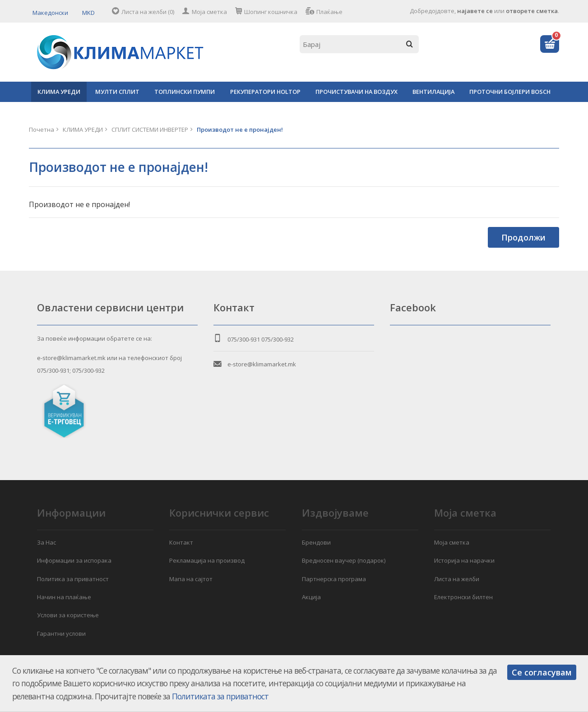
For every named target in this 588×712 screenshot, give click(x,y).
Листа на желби (457, 579)
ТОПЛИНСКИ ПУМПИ (185, 92)
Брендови (316, 542)
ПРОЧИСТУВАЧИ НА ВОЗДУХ (357, 92)
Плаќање (329, 12)
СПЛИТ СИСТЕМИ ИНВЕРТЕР (150, 129)
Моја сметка (209, 12)
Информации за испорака (74, 560)
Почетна (42, 129)
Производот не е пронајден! (240, 129)
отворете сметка (532, 11)
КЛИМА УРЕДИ (59, 92)
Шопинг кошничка (271, 12)
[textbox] (359, 44)
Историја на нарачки (464, 560)
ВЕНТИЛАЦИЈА (433, 92)
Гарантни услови (61, 633)
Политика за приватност (73, 579)
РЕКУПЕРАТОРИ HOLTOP (265, 92)
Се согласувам (542, 672)
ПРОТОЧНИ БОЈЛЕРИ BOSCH (510, 92)
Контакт (181, 542)
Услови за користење (68, 615)
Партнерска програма (334, 579)
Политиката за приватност (220, 696)
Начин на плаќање (64, 597)
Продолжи (523, 237)
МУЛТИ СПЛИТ (117, 92)
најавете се (475, 11)
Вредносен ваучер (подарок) (344, 560)
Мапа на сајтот (191, 579)
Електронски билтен (463, 597)
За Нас (46, 542)
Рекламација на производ (207, 560)
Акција (311, 597)
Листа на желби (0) (148, 12)
